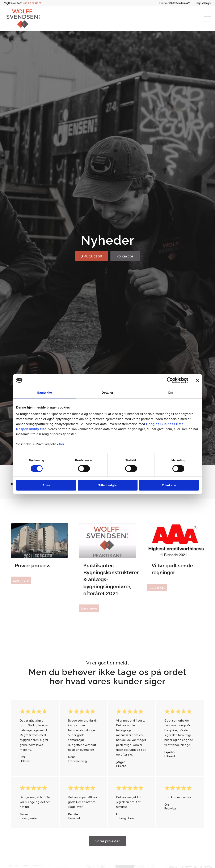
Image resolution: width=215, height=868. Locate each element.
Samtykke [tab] (45, 392)
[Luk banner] (197, 380)
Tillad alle (169, 485)
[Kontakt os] (125, 256)
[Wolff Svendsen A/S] (23, 19)
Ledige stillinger (203, 3)
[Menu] (206, 19)
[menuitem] (175, 3)
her (62, 444)
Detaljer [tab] (107, 392)
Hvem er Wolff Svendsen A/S (175, 3)
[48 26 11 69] (92, 256)
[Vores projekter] (107, 841)
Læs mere (21, 580)
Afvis (46, 485)
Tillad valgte (107, 485)
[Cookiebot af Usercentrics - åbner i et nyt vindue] (170, 380)
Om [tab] (170, 392)
